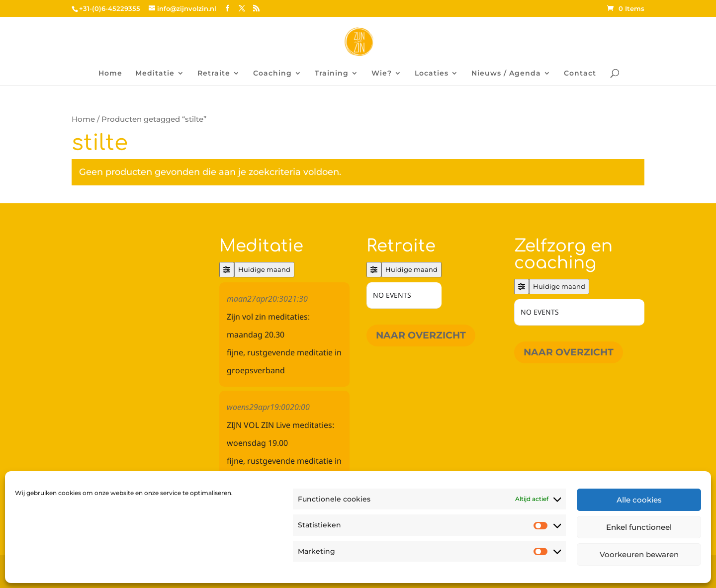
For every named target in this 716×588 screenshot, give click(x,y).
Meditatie (155, 74)
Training (332, 74)
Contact (580, 74)
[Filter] (227, 270)
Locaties (432, 74)
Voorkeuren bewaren (639, 554)
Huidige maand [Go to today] (264, 269)
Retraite (214, 74)
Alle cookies (639, 500)
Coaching (272, 74)
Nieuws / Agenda (506, 74)
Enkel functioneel (639, 527)
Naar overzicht (421, 335)
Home (110, 74)
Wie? (382, 74)
